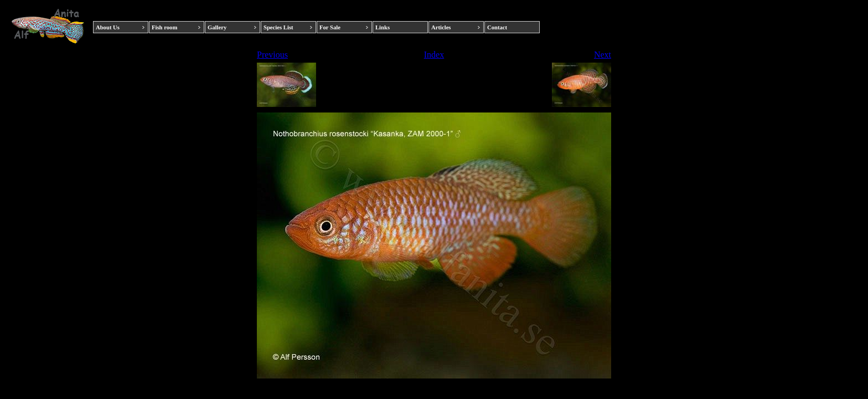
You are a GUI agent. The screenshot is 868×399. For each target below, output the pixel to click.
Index (434, 55)
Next (603, 55)
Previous (272, 55)
